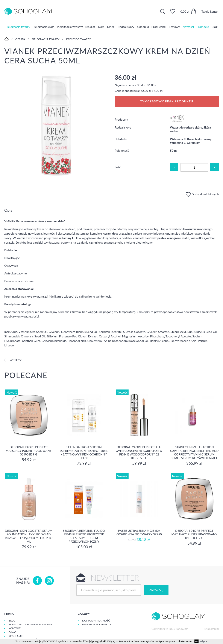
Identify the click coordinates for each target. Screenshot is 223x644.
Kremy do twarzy (78, 39)
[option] (56, 126)
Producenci (159, 27)
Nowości (188, 27)
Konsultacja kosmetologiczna (30, 624)
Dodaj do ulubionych (202, 194)
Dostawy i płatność (96, 621)
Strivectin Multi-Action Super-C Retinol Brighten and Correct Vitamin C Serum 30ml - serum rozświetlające (194, 452)
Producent (122, 119)
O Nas (12, 632)
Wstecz (13, 360)
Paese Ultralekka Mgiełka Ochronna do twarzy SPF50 (139, 532)
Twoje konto (209, 11)
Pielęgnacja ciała (43, 27)
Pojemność (122, 151)
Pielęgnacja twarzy (18, 27)
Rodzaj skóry (126, 27)
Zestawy (174, 27)
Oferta (20, 39)
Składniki (143, 27)
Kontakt (15, 628)
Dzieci (111, 27)
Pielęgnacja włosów (70, 27)
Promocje (203, 27)
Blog (215, 27)
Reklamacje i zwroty (97, 624)
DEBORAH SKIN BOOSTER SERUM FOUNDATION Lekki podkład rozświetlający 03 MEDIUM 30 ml (29, 536)
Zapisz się (156, 590)
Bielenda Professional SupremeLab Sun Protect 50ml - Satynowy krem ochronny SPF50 (84, 452)
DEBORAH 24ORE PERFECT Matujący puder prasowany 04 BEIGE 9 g (194, 534)
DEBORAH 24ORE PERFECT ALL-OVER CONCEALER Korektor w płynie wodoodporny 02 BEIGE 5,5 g (139, 452)
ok (196, 641)
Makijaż (90, 27)
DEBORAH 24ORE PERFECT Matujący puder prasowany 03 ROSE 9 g (29, 451)
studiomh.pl (212, 629)
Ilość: (118, 167)
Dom (101, 27)
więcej (204, 641)
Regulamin (16, 636)
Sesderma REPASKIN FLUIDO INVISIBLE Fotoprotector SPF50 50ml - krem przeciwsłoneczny (84, 536)
